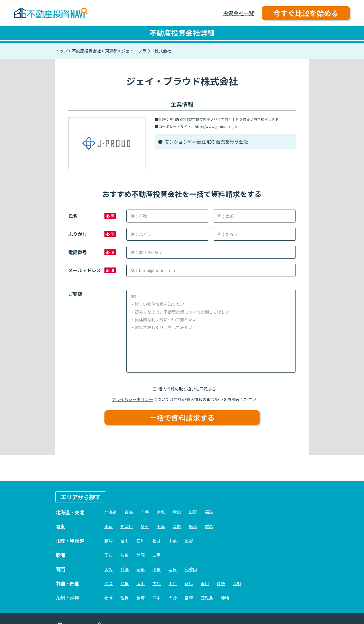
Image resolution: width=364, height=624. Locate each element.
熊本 (157, 598)
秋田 (177, 512)
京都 (141, 569)
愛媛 (221, 583)
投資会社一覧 (239, 13)
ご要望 (75, 294)
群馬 (209, 526)
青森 (129, 512)
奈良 (173, 569)
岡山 (141, 583)
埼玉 (145, 526)
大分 (173, 598)
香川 (205, 583)
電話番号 (78, 252)
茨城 (177, 526)
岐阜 (125, 555)
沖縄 (225, 598)
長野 (189, 541)
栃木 (193, 526)
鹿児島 (207, 598)
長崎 (141, 598)
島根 (125, 583)
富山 (125, 541)
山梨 (173, 541)
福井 (157, 541)
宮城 (161, 512)
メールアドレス (85, 270)
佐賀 (125, 598)
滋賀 (157, 569)
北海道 (111, 512)
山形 (193, 512)
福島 (209, 512)
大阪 (109, 569)
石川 (141, 541)
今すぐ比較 (306, 13)
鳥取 (109, 583)
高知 (237, 583)
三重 (157, 555)
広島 (157, 583)
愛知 (109, 555)
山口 (173, 583)
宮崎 (189, 598)
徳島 (189, 583)
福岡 (109, 598)
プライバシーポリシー (133, 399)
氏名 (73, 216)
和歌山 (191, 569)
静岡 (141, 555)
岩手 (145, 512)
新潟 (109, 541)
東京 (109, 526)
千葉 (161, 526)
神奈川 (127, 526)
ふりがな (78, 234)
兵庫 (125, 569)
